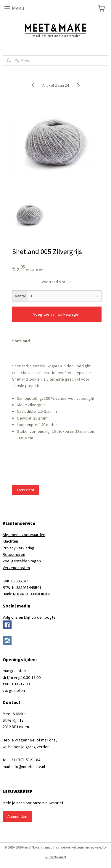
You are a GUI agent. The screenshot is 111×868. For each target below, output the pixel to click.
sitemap (47, 847)
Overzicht (26, 490)
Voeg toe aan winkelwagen (57, 314)
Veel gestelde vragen (22, 561)
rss (57, 847)
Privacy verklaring (18, 548)
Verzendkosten (16, 568)
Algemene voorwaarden (24, 535)
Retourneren (14, 554)
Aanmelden (17, 816)
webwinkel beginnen (75, 847)
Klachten (10, 541)
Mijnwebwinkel (56, 857)
